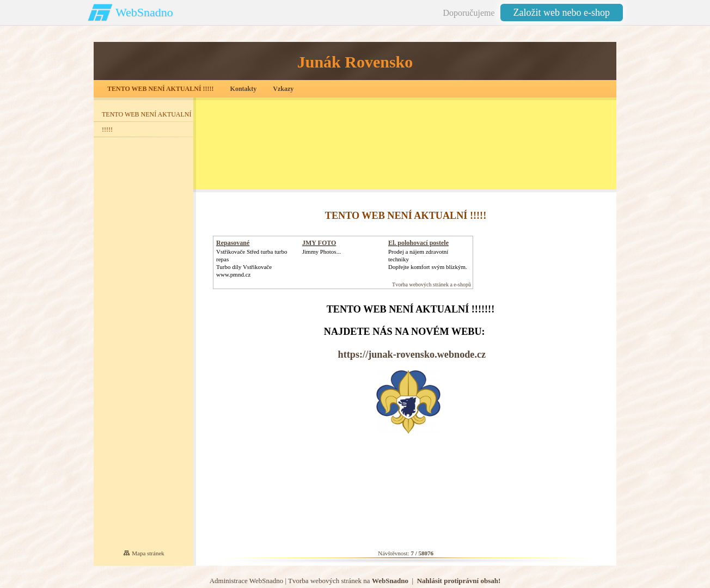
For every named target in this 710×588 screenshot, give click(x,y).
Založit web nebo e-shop (562, 13)
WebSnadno (144, 12)
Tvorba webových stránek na (348, 581)
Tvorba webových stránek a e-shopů (431, 284)
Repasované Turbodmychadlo (240, 247)
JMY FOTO (319, 243)
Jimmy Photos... (322, 252)
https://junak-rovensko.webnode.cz (412, 354)
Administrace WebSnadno (247, 581)
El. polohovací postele (418, 243)
